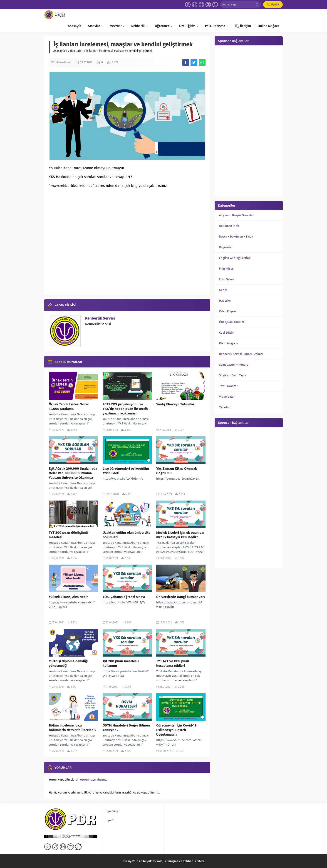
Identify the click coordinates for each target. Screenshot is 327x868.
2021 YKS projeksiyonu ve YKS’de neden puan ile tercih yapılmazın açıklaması (125, 409)
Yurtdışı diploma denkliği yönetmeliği (68, 663)
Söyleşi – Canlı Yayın (233, 375)
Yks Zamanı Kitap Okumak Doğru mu (177, 471)
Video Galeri (76, 51)
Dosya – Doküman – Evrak (236, 237)
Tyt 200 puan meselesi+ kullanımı (121, 663)
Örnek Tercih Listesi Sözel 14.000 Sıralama (69, 407)
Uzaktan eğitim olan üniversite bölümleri (126, 535)
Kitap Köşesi (228, 311)
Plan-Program (229, 343)
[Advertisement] (249, 120)
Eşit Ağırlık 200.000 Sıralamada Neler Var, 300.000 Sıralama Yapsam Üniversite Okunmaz (73, 473)
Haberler (225, 301)
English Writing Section (235, 258)
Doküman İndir (229, 226)
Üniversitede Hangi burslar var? (181, 597)
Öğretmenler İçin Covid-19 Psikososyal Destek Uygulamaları (176, 730)
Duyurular (226, 247)
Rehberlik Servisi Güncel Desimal (241, 354)
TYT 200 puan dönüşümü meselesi (68, 535)
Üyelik (275, 4)
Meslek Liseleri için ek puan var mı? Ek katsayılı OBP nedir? (180, 535)
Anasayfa (59, 51)
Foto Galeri (227, 279)
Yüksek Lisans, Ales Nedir (68, 597)
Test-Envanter (228, 386)
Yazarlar (224, 407)
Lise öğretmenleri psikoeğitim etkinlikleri (126, 471)
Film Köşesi (227, 269)
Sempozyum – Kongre (234, 365)
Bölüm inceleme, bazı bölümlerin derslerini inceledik (73, 728)
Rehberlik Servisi (100, 318)
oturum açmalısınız (93, 780)
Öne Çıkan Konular (232, 322)
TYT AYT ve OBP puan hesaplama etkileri (173, 663)
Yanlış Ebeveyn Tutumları (176, 404)
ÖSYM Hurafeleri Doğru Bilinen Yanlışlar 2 (126, 728)
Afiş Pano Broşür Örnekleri (237, 215)
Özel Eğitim (227, 333)
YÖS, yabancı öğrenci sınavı (124, 597)
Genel (223, 290)
